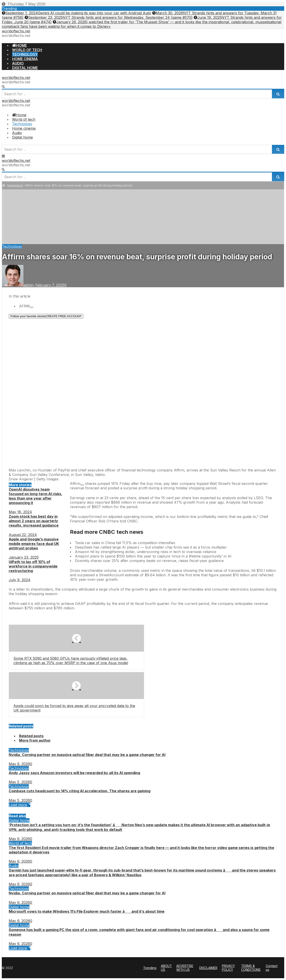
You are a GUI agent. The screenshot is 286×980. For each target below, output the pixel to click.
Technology (15, 185)
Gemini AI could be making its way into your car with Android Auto (76, 13)
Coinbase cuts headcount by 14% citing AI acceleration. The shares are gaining (80, 791)
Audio (14, 866)
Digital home (19, 820)
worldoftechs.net (16, 31)
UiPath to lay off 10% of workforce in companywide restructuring (33, 566)
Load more (20, 805)
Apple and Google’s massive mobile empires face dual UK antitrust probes (34, 544)
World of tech (20, 843)
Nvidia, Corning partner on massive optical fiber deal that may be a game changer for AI (87, 755)
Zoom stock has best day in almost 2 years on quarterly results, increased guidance (34, 521)
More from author (35, 740)
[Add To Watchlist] (32, 307)
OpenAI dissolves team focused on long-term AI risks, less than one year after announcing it (36, 496)
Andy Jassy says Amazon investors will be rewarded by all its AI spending (74, 773)
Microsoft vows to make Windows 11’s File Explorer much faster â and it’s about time (87, 911)
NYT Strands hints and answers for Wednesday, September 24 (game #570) (109, 17)
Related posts (31, 736)
